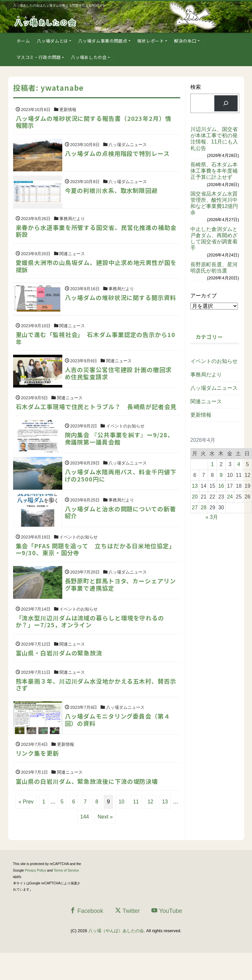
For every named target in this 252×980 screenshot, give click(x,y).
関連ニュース (206, 401)
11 (136, 829)
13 (165, 829)
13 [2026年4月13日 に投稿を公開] (195, 486)
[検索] (226, 103)
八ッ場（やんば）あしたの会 (116, 958)
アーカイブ (204, 296)
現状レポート (151, 41)
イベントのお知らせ (214, 361)
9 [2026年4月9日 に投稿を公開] (221, 475)
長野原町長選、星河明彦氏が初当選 (214, 268)
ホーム (23, 41)
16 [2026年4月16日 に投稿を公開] (221, 486)
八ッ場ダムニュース (214, 388)
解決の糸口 (185, 41)
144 (85, 844)
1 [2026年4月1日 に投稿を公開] (213, 464)
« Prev (26, 829)
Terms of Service (66, 897)
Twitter (127, 938)
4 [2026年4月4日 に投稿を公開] (239, 464)
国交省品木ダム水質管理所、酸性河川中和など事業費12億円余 (214, 203)
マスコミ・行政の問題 (39, 57)
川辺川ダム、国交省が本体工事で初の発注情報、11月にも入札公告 (214, 139)
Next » (105, 844)
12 (150, 829)
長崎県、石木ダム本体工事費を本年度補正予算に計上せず (214, 171)
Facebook (87, 938)
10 (122, 829)
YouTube (167, 938)
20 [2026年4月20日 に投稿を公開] (195, 497)
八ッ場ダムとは (52, 41)
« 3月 (212, 517)
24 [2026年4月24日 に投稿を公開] (230, 497)
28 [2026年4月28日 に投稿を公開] (204, 508)
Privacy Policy (36, 897)
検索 (196, 87)
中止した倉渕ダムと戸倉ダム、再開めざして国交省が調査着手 (214, 239)
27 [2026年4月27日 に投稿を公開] (195, 508)
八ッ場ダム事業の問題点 (103, 41)
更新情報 (201, 415)
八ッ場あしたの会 (89, 57)
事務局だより (206, 375)
